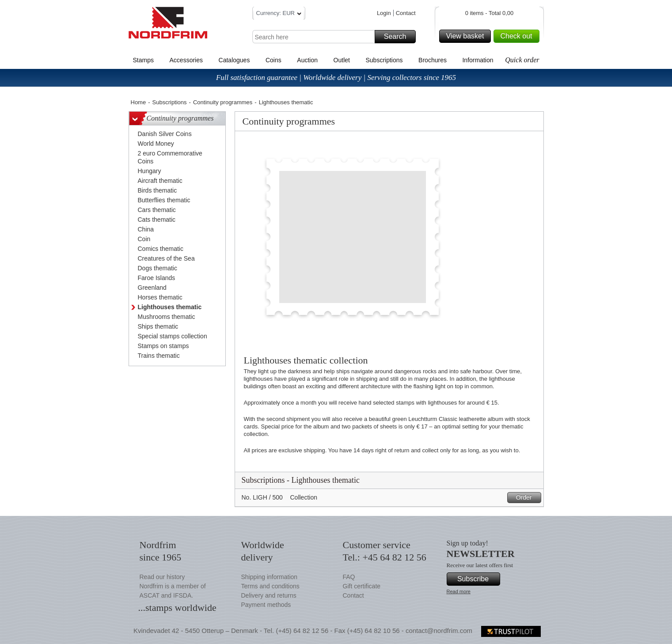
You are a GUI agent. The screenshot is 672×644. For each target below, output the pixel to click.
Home (139, 102)
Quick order (522, 60)
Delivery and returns (269, 595)
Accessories (186, 60)
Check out (518, 36)
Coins (273, 60)
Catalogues (234, 60)
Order (527, 498)
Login (384, 13)
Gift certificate (362, 586)
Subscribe (477, 579)
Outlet (342, 60)
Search (399, 37)
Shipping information (270, 577)
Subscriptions (384, 60)
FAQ (349, 577)
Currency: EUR (279, 14)
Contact (406, 13)
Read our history (162, 577)
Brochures (433, 60)
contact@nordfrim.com (439, 631)
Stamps (143, 60)
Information (478, 60)
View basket (467, 36)
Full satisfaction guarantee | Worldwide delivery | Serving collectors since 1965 (336, 78)
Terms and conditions (270, 586)
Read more (459, 591)
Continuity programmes (223, 102)
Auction (307, 60)
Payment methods (266, 605)
